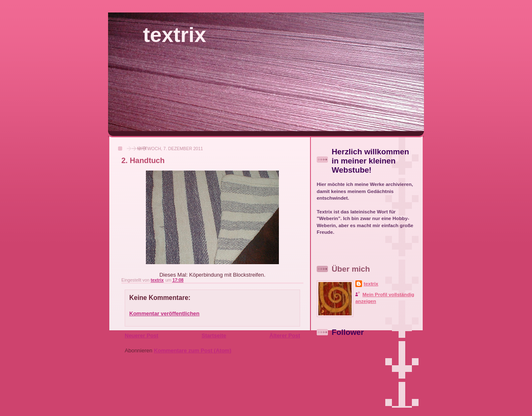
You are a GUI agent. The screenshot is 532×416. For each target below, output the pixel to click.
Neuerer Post (142, 336)
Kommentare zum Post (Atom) (192, 350)
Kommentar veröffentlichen (164, 313)
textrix (175, 35)
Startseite (214, 336)
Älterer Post (285, 336)
